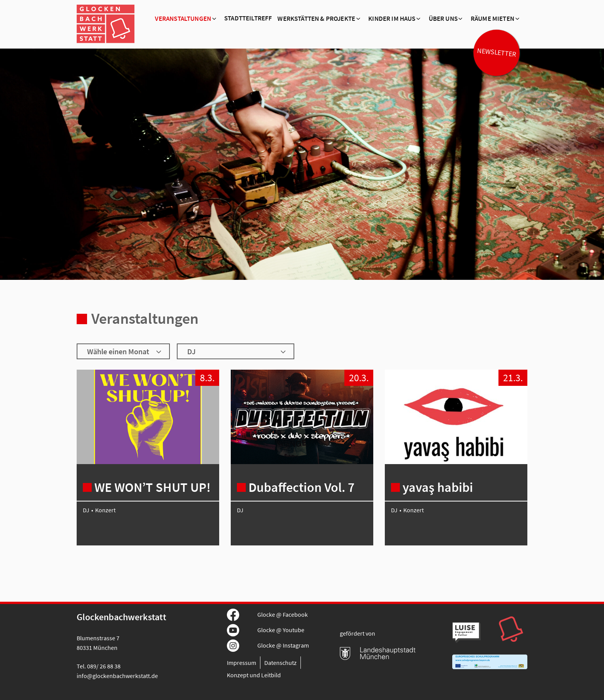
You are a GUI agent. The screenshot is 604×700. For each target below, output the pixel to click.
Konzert (105, 510)
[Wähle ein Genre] (236, 351)
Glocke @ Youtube (281, 630)
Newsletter (497, 52)
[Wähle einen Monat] (123, 351)
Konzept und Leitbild (254, 675)
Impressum (242, 663)
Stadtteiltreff (248, 19)
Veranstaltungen (183, 19)
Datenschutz (280, 663)
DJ (86, 510)
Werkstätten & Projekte (316, 19)
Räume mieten (492, 19)
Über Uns (443, 19)
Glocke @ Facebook (283, 614)
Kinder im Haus (392, 19)
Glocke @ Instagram (283, 645)
